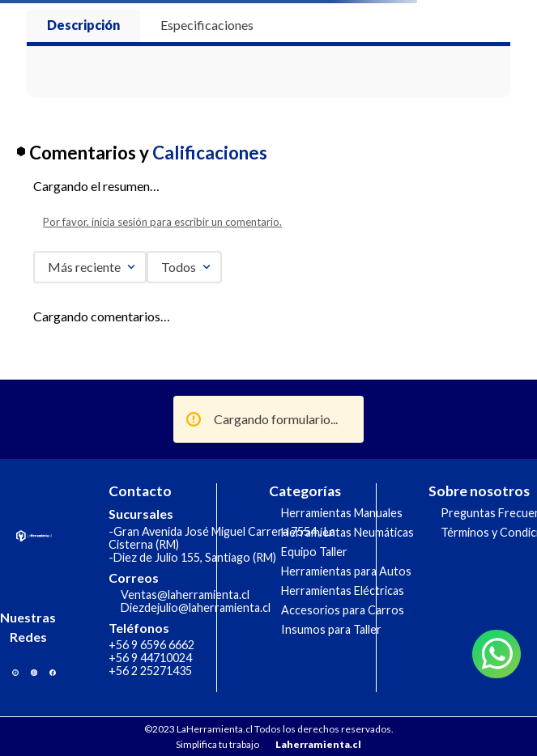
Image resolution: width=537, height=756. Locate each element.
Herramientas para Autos (346, 571)
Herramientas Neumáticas (347, 532)
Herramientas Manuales (342, 513)
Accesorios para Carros (343, 610)
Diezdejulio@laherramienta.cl (196, 607)
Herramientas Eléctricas (343, 590)
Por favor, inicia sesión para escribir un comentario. (162, 222)
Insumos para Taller (331, 629)
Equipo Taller (314, 552)
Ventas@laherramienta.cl (185, 595)
